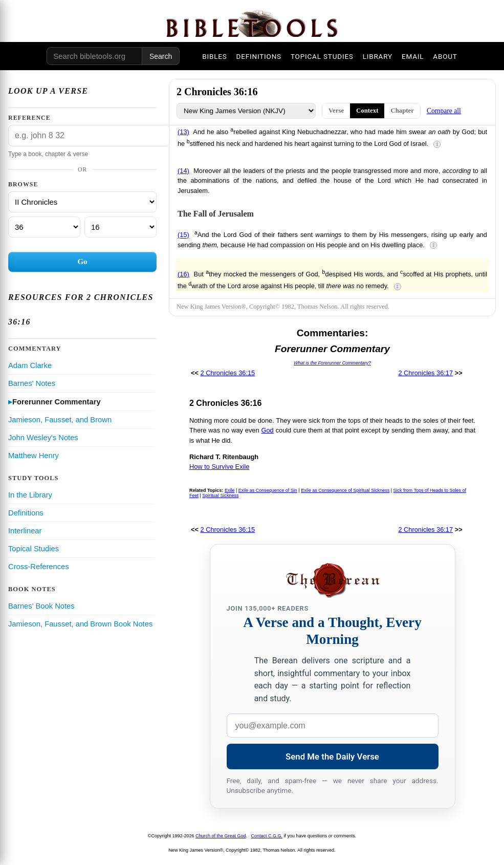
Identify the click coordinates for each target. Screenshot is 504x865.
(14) (183, 171)
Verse (336, 111)
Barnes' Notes (32, 383)
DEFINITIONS (259, 56)
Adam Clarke (30, 365)
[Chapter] (44, 227)
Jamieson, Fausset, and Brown (60, 420)
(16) (183, 274)
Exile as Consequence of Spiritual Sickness (345, 490)
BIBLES (214, 56)
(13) (183, 132)
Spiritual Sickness (220, 495)
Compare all (444, 111)
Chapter (402, 111)
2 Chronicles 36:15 (228, 373)
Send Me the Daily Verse (332, 756)
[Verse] (120, 227)
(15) (183, 235)
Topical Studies (34, 549)
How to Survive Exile (219, 467)
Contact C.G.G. (267, 836)
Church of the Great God (221, 836)
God (268, 430)
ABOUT (445, 56)
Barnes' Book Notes (41, 606)
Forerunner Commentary (57, 402)
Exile (230, 490)
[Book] (82, 202)
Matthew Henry (34, 456)
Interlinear (25, 531)
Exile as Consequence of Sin (268, 490)
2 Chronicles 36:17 (425, 373)
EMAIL (413, 56)
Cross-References (39, 567)
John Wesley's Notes (43, 438)
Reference (29, 118)
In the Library (30, 495)
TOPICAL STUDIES (322, 56)
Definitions (26, 513)
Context (367, 111)
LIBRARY (378, 56)
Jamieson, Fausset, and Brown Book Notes (80, 624)
